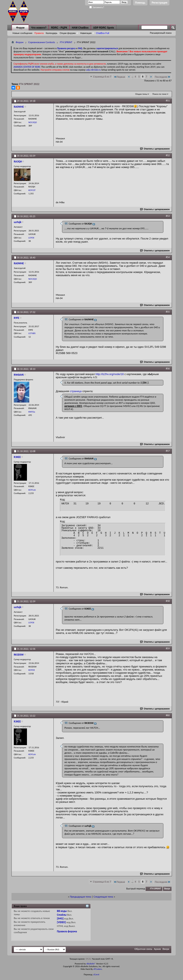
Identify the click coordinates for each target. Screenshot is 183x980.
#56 (168, 369)
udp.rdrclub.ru (93, 70)
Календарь (52, 33)
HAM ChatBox (80, 28)
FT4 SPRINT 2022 (29, 84)
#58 (168, 601)
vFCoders (98, 969)
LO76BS (32, 333)
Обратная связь (143, 949)
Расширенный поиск (161, 33)
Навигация (86, 33)
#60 (168, 715)
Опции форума (68, 33)
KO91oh (32, 490)
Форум (20, 28)
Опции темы (141, 94)
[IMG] (60, 918)
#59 (168, 648)
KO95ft (32, 670)
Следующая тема (103, 897)
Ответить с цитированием (155, 149)
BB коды (62, 911)
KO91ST (32, 190)
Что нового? (39, 28)
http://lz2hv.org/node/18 (110, 374)
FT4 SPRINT (66, 42)
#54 (168, 257)
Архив (157, 949)
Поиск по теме (159, 94)
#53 (168, 216)
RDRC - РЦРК (59, 28)
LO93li (31, 238)
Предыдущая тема (80, 897)
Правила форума (67, 931)
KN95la (32, 412)
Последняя (163, 77)
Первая (119, 77)
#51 (168, 101)
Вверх (167, 889)
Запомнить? (97, 7)
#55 (168, 312)
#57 (168, 451)
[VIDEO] (62, 922)
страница (76, 391)
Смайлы (62, 915)
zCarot (96, 974)
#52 (168, 155)
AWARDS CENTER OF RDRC (27, 67)
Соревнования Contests (42, 42)
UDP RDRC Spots (104, 28)
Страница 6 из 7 (102, 77)
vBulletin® (91, 964)
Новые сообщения (22, 33)
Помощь (140, 3)
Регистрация (159, 3)
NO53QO (33, 122)
